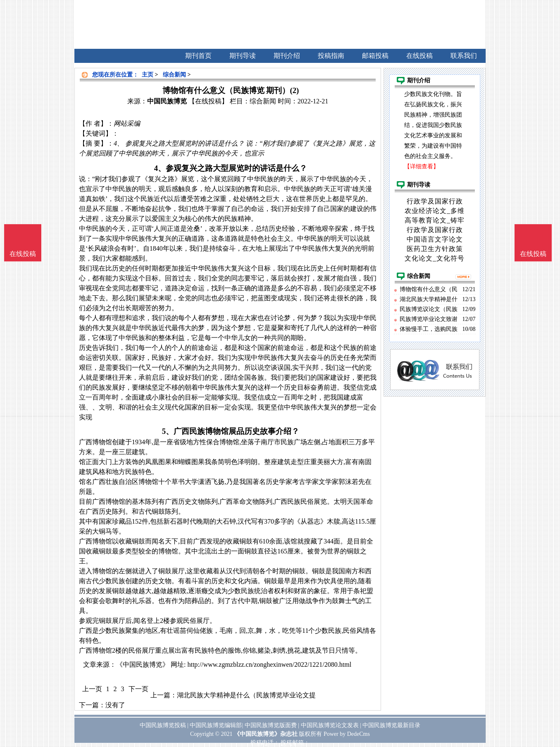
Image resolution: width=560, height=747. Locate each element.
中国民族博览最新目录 (391, 725)
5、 (168, 431)
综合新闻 (174, 75)
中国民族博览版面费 (271, 725)
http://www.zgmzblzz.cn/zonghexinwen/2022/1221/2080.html (269, 664)
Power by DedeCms (347, 734)
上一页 (92, 689)
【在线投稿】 (208, 101)
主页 (148, 75)
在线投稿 (533, 254)
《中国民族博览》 (143, 664)
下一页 (138, 689)
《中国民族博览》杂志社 (266, 734)
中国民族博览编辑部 (216, 725)
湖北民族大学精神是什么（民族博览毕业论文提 (246, 695)
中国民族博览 (167, 101)
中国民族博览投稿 (163, 725)
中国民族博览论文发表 (330, 725)
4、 (160, 168)
